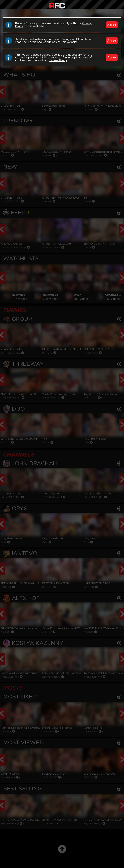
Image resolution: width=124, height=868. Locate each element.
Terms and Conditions (42, 42)
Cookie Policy (58, 60)
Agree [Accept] (112, 25)
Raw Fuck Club (57, 5)
